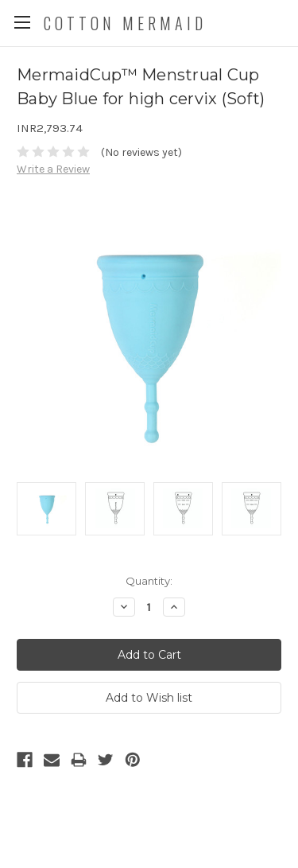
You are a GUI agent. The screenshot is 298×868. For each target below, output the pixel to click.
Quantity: (149, 581)
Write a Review (53, 169)
